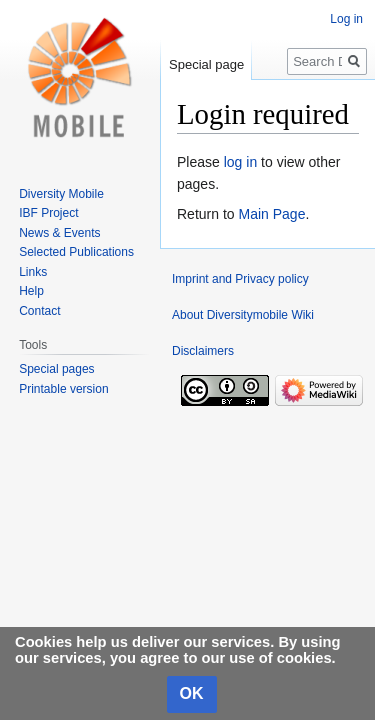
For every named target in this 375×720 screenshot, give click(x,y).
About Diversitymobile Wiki (243, 315)
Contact (39, 311)
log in (240, 162)
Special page (206, 64)
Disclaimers (203, 351)
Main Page (271, 214)
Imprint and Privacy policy (240, 279)
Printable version (63, 389)
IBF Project (48, 213)
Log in (346, 19)
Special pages (56, 369)
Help (31, 291)
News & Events (59, 233)
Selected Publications (76, 252)
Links (33, 272)
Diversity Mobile (61, 194)
